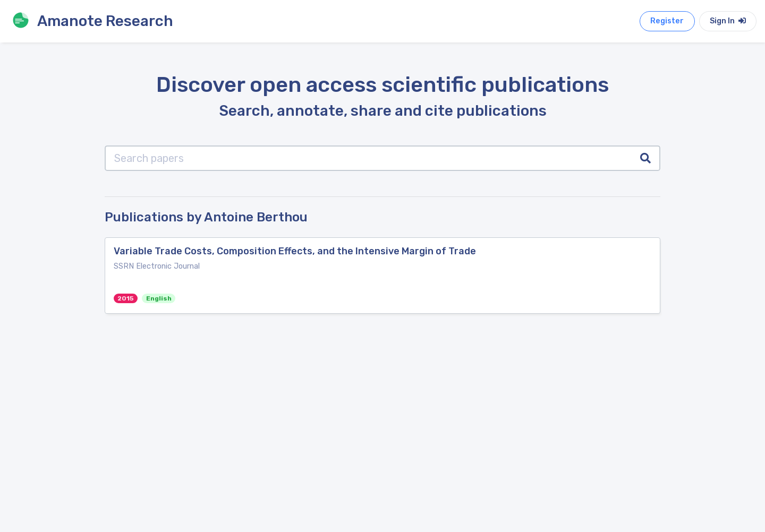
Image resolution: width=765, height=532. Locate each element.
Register (667, 21)
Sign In (728, 21)
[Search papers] (368, 158)
